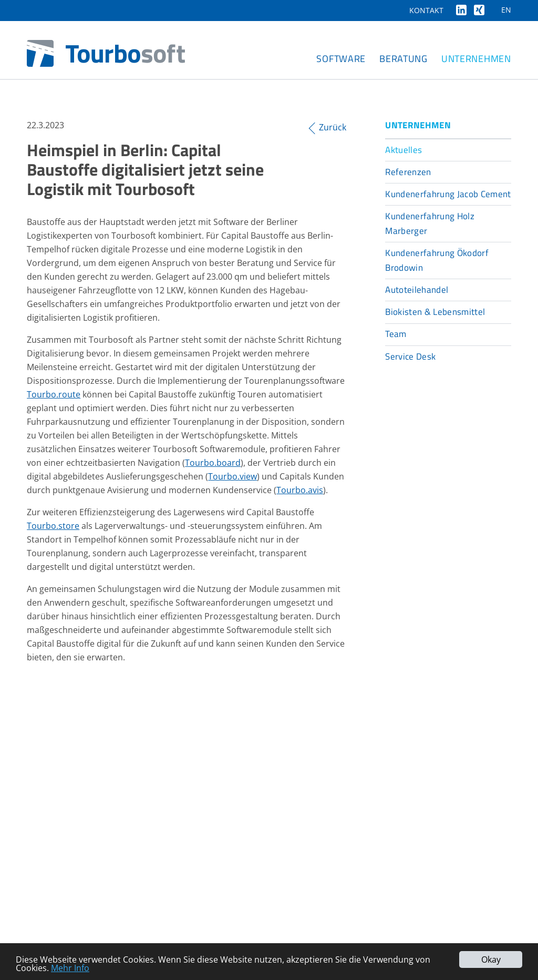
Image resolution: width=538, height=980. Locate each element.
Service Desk (410, 356)
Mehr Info (70, 968)
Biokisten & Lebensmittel (435, 312)
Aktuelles (403, 150)
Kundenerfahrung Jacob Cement (448, 194)
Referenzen (408, 172)
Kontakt (426, 10)
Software (341, 59)
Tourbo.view (232, 476)
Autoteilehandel (417, 290)
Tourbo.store (53, 526)
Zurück (333, 127)
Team (396, 334)
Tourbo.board (213, 463)
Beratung (403, 59)
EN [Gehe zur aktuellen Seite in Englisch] (506, 10)
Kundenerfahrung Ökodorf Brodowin (437, 260)
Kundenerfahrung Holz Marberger (430, 223)
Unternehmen (476, 59)
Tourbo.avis (300, 490)
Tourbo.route (54, 394)
